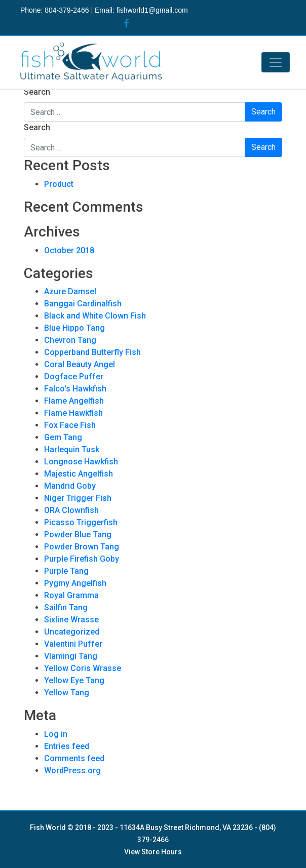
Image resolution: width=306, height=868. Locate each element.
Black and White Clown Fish (95, 316)
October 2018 (69, 250)
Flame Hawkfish (73, 413)
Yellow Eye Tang (74, 680)
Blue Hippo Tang (74, 328)
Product (59, 184)
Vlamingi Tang (71, 656)
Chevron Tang (70, 340)
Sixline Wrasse (71, 620)
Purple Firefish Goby (82, 559)
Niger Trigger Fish (78, 498)
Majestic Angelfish (79, 474)
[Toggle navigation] (276, 62)
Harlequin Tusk (72, 449)
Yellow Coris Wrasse (83, 668)
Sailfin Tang (66, 607)
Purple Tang (66, 571)
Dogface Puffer (74, 377)
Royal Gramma (71, 595)
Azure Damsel (70, 291)
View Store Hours (153, 852)
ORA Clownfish (71, 510)
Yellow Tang (67, 693)
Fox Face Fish (70, 425)
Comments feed (74, 758)
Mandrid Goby (70, 486)
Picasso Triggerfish (81, 522)
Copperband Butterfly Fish (92, 352)
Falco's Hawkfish (75, 389)
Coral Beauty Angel (80, 364)
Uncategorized (72, 632)
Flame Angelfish (74, 401)
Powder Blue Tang (78, 535)
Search (37, 92)
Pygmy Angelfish (75, 583)
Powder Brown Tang (82, 547)
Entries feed (67, 746)
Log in (56, 734)
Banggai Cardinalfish (83, 304)
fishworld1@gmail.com (152, 10)
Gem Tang (63, 437)
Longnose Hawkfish (81, 462)
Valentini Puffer (73, 644)
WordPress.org (72, 771)
